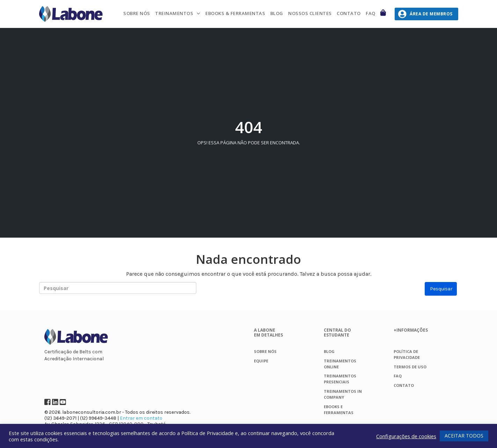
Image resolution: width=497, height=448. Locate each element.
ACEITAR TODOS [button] (464, 436)
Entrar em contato (141, 418)
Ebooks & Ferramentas (235, 13)
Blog (277, 13)
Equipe (261, 361)
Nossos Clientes (310, 13)
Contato (349, 13)
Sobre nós (137, 13)
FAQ (371, 13)
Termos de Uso (410, 367)
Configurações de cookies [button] (406, 436)
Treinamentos (174, 13)
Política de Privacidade (207, 433)
